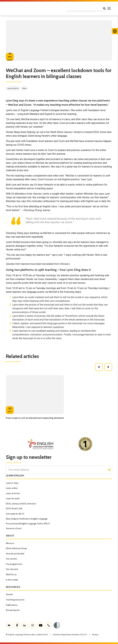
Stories (9, 594)
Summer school (14, 528)
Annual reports (13, 610)
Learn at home (13, 493)
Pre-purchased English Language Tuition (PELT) (28, 524)
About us (10, 543)
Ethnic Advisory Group (16, 548)
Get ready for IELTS (15, 514)
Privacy (95, 635)
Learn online (12, 488)
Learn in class (12, 483)
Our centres (11, 559)
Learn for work (13, 498)
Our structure (12, 569)
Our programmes (14, 564)
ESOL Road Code (14, 508)
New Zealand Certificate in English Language (27, 519)
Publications (12, 605)
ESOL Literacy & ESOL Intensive (21, 504)
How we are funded (15, 554)
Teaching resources (15, 600)
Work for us (11, 574)
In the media (12, 580)
